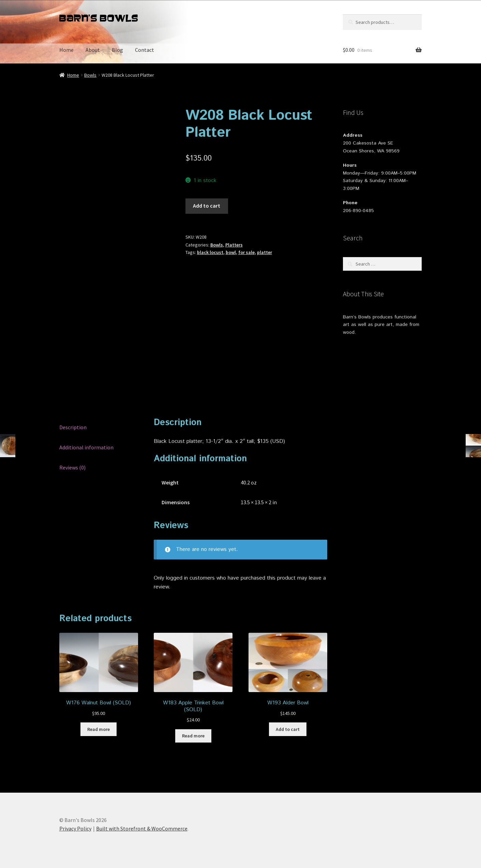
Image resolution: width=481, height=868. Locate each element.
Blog (117, 50)
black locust (210, 252)
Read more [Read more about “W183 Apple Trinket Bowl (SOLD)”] (193, 736)
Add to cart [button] (288, 729)
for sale (246, 252)
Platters (234, 245)
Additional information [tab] (86, 447)
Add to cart (207, 206)
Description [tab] (73, 427)
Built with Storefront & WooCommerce (142, 828)
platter (265, 252)
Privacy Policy (75, 828)
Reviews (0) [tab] (72, 467)
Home (66, 50)
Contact (145, 50)
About (93, 50)
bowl (231, 252)
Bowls (90, 75)
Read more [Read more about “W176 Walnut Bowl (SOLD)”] (99, 729)
